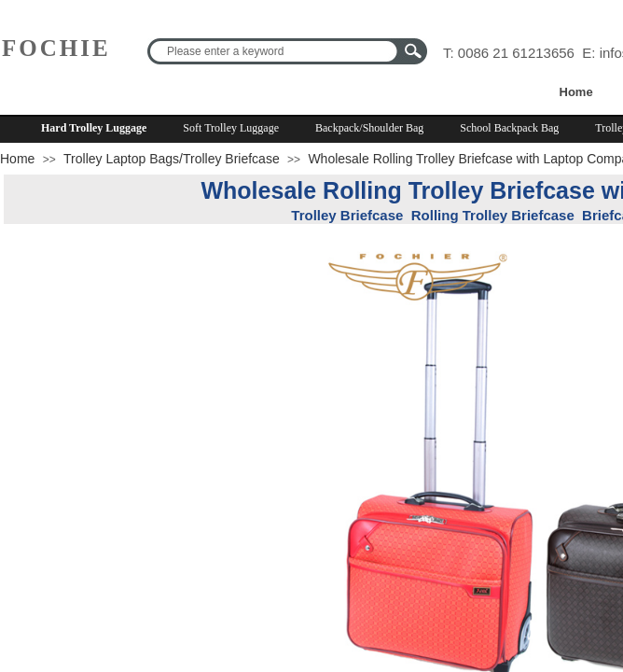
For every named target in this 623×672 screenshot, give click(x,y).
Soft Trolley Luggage (231, 128)
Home (576, 92)
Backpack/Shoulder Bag (369, 128)
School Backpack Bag (509, 128)
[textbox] (275, 51)
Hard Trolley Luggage (94, 128)
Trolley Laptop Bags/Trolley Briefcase (172, 159)
